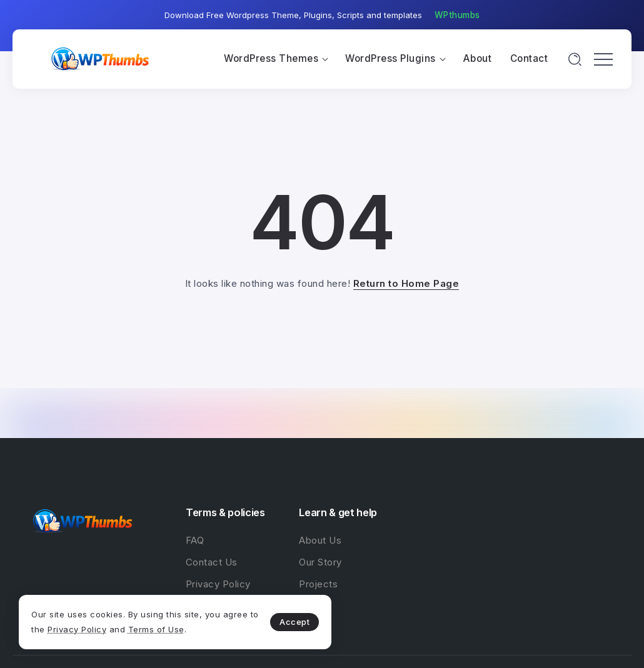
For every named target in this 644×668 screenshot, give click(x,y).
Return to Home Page (406, 283)
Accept (294, 622)
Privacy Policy (77, 629)
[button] (457, 16)
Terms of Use (156, 629)
